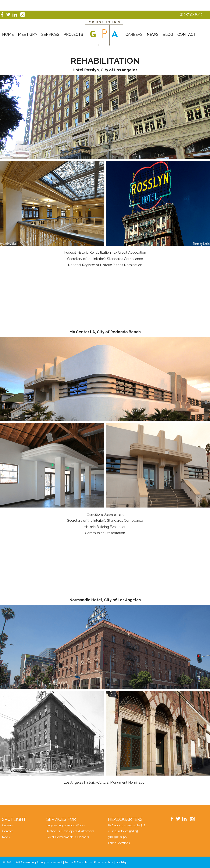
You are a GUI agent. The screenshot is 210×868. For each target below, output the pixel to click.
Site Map (121, 862)
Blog (168, 34)
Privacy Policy (104, 862)
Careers (134, 34)
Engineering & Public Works (66, 825)
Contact (187, 34)
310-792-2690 (191, 14)
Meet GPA (28, 34)
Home (8, 34)
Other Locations (119, 843)
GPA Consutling (104, 33)
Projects (73, 34)
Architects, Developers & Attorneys (70, 831)
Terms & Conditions (78, 862)
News (153, 34)
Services (50, 34)
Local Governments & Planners (68, 837)
